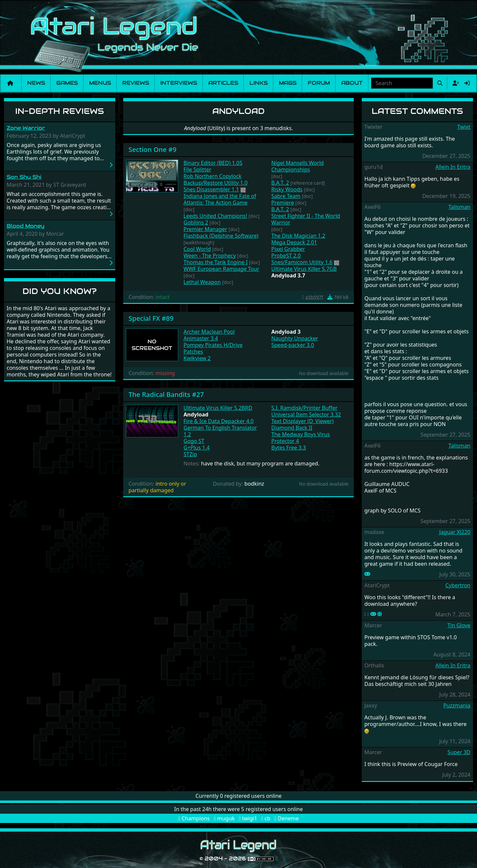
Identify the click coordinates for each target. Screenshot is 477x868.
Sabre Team (286, 196)
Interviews (179, 83)
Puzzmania (457, 705)
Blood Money (26, 226)
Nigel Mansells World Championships (297, 166)
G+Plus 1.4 (197, 448)
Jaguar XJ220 (455, 532)
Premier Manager (205, 229)
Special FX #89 (151, 318)
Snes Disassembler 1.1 (211, 189)
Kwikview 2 (197, 358)
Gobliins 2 (196, 222)
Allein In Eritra (453, 167)
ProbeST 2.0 (286, 256)
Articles (223, 83)
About (352, 83)
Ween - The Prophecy (210, 256)
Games (67, 83)
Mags (288, 83)
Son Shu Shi (24, 177)
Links (259, 83)
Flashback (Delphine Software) (221, 236)
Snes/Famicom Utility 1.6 (302, 262)
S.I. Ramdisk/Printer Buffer (304, 408)
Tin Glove (459, 625)
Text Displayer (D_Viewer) (302, 421)
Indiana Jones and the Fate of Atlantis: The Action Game (220, 199)
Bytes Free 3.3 (289, 448)
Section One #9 (153, 149)
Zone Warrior (26, 128)
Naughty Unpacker (295, 338)
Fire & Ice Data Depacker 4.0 (219, 421)
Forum (319, 83)
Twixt (464, 127)
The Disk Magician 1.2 (298, 236)
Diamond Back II (292, 428)
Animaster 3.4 (201, 338)
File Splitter (197, 169)
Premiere (283, 203)
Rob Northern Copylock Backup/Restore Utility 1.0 (215, 179)
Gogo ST (194, 441)
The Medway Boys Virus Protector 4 (301, 438)
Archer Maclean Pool (209, 332)
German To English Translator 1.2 (220, 431)
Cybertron (458, 585)
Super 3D (459, 752)
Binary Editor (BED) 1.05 (213, 163)
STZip (190, 454)
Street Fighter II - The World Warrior (306, 219)
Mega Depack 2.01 (294, 242)
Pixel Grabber (288, 249)
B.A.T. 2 (280, 183)
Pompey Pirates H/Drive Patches (213, 348)
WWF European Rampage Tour (221, 269)
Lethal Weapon (202, 282)
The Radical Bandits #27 (166, 394)
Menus (100, 83)
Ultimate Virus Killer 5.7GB (304, 269)
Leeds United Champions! (215, 216)
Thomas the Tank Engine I (216, 262)
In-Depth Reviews (60, 111)
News (36, 83)
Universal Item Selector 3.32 (306, 414)
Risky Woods (287, 189)
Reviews (136, 83)
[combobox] (402, 83)
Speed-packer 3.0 (293, 345)
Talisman (459, 207)
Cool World (197, 249)
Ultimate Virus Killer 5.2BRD (218, 408)
